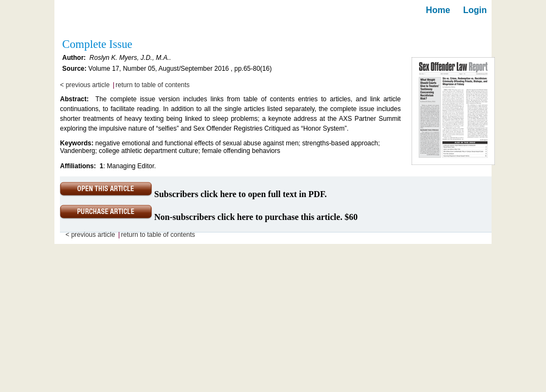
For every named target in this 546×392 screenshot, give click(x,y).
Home (438, 10)
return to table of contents (152, 85)
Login (475, 10)
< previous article (85, 85)
